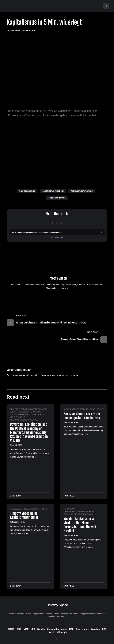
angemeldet (26, 375)
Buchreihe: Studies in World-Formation (29, 409)
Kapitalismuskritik (57, 198)
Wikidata (95, 629)
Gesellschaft (38, 415)
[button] (7, 6)
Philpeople (62, 632)
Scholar (41, 629)
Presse (43, 509)
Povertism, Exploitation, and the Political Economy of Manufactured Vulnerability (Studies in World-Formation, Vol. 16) (29, 432)
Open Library (82, 629)
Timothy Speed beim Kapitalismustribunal (24, 515)
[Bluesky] (52, 639)
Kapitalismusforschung (82, 191)
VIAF (26, 629)
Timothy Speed (57, 278)
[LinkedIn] (62, 639)
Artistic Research (80, 409)
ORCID (11, 629)
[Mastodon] (57, 639)
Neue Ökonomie (18, 417)
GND (19, 629)
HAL (71, 629)
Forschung (69, 509)
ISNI (33, 629)
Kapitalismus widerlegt (53, 191)
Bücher (67, 409)
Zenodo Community (57, 629)
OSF (104, 629)
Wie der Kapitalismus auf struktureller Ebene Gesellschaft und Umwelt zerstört (80, 525)
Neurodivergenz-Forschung (24, 420)
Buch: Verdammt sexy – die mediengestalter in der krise (82, 416)
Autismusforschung (20, 415)
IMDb (52, 632)
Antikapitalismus (27, 191)
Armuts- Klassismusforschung (26, 412)
